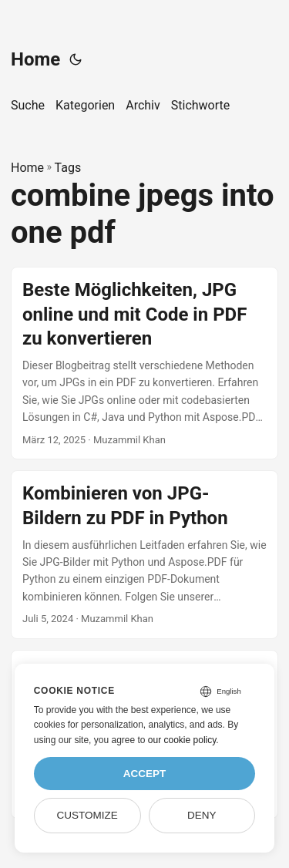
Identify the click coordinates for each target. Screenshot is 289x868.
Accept (145, 774)
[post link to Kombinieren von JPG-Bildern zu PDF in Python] (144, 555)
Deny (202, 815)
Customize (87, 815)
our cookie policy (182, 740)
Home (35, 59)
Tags (68, 168)
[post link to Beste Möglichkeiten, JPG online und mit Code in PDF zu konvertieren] (144, 363)
